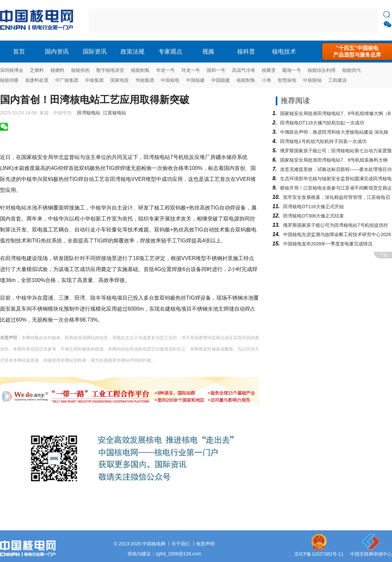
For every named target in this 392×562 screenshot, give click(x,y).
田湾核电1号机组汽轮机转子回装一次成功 (323, 141)
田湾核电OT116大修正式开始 (313, 207)
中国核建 (195, 80)
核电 (38, 20)
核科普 (246, 52)
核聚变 (269, 70)
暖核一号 (292, 70)
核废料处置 (37, 80)
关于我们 (181, 544)
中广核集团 (67, 80)
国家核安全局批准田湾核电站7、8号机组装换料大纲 (334, 160)
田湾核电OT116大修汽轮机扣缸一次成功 (322, 123)
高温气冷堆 (244, 70)
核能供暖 (9, 80)
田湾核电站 (89, 113)
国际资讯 (95, 52)
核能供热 (80, 70)
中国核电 (170, 80)
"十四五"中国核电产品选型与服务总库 (357, 51)
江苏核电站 (115, 113)
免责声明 (205, 544)
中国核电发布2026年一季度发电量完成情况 (328, 244)
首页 (19, 52)
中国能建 (221, 80)
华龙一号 (165, 70)
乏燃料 (37, 70)
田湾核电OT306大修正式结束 (313, 216)
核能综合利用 (322, 70)
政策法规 (133, 52)
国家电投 (120, 80)
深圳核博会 (12, 70)
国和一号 (216, 70)
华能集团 (145, 80)
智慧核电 (287, 80)
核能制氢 (140, 70)
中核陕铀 (312, 80)
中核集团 (94, 80)
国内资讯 (57, 52)
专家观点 (170, 52)
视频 (208, 52)
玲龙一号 (191, 70)
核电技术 (284, 52)
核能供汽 (351, 70)
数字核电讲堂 (110, 70)
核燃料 (57, 70)
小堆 (266, 80)
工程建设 (338, 80)
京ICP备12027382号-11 (319, 554)
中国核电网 (154, 544)
